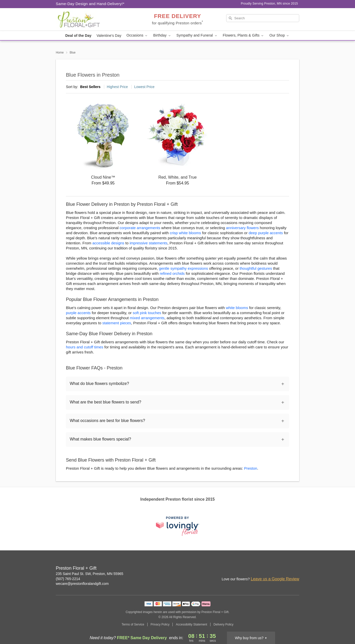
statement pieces (117, 323)
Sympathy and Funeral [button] (197, 35)
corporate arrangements (140, 228)
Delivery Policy (224, 624)
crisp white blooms (185, 233)
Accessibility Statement (191, 624)
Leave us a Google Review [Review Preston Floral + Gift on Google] (275, 579)
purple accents (78, 313)
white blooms (237, 308)
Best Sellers (90, 87)
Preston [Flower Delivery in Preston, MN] (251, 468)
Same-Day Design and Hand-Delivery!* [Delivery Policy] (90, 4)
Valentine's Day (109, 36)
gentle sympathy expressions (183, 268)
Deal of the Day (78, 36)
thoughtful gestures (256, 268)
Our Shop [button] (279, 35)
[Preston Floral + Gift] (92, 20)
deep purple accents (266, 233)
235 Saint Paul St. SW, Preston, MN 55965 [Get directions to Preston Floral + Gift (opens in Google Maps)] (90, 574)
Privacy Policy (160, 624)
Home (60, 53)
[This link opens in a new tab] (177, 526)
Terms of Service (133, 624)
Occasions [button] (137, 35)
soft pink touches (147, 313)
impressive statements (148, 243)
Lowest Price (144, 87)
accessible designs (108, 243)
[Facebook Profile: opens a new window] (285, 569)
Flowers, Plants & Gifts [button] (244, 35)
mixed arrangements (147, 318)
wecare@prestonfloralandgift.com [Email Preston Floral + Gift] (82, 584)
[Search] (263, 18)
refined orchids (172, 273)
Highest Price (117, 87)
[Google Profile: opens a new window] (296, 569)
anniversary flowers (242, 228)
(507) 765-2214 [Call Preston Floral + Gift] (68, 579)
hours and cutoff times (85, 347)
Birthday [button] (162, 35)
